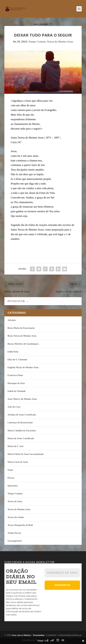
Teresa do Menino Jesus (60, 42)
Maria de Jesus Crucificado (21, 438)
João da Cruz (14, 407)
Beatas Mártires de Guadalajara (23, 344)
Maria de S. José (16, 446)
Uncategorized (14, 541)
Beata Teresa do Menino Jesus (22, 336)
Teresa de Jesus (15, 501)
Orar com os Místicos (21, 635)
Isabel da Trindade (17, 391)
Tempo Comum (37, 42)
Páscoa (11, 478)
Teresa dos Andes (16, 517)
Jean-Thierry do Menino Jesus (22, 399)
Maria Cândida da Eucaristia (22, 431)
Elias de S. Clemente (17, 360)
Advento (12, 320)
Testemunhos (39, 635)
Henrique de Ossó (16, 383)
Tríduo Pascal (14, 533)
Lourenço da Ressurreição (20, 423)
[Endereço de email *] (62, 573)
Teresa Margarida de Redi (20, 525)
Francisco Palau (15, 375)
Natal (10, 470)
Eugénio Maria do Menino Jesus (23, 367)
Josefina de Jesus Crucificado (22, 415)
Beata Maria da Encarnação (21, 328)
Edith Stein (13, 352)
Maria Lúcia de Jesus (18, 462)
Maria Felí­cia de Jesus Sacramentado (26, 454)
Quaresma (13, 486)
